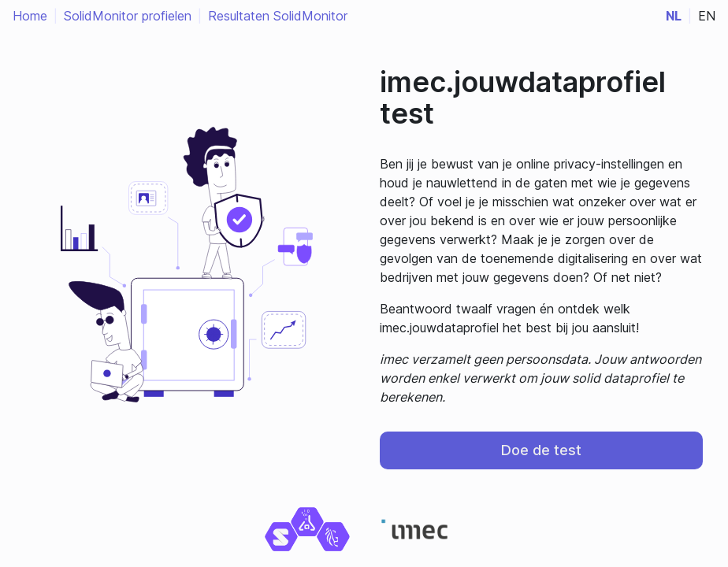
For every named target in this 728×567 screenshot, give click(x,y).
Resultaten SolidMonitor (278, 16)
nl (674, 16)
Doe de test (541, 450)
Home (30, 16)
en (707, 16)
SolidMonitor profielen (128, 16)
